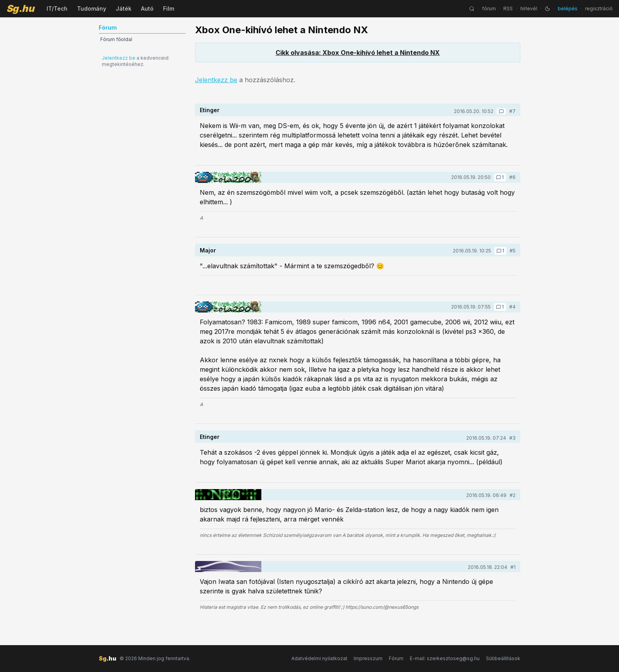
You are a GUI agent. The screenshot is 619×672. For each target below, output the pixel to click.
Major (208, 250)
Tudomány (92, 8)
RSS (508, 8)
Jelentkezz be (119, 58)
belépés (568, 8)
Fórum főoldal (116, 39)
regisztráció (599, 8)
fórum (489, 8)
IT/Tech (57, 8)
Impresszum (368, 658)
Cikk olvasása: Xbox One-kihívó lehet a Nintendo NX (358, 53)
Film (169, 8)
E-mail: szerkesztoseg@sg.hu (445, 658)
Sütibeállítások (503, 658)
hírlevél (529, 8)
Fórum (396, 658)
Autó (147, 8)
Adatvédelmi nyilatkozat (319, 658)
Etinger (210, 110)
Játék (124, 8)
